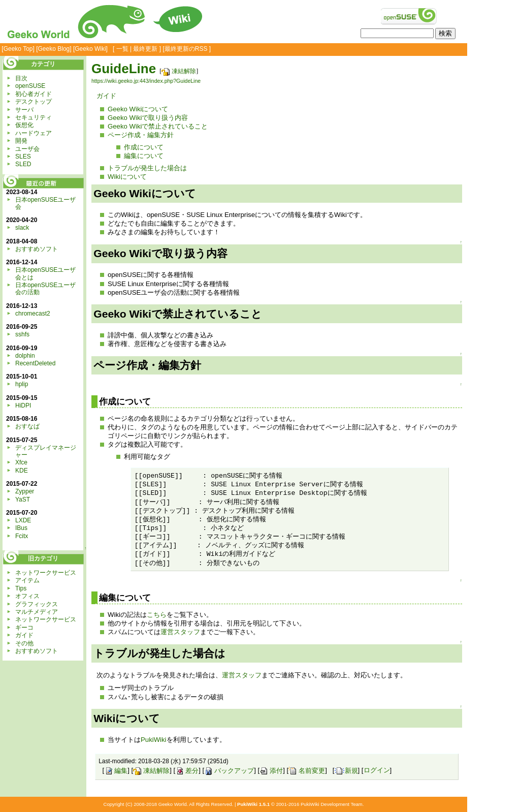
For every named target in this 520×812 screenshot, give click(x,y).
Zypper (25, 491)
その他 (24, 643)
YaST (23, 499)
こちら (157, 615)
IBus (21, 528)
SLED (23, 164)
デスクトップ (34, 102)
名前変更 (307, 771)
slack (22, 228)
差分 (187, 771)
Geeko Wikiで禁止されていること (158, 126)
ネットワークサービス (46, 573)
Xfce (21, 462)
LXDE (23, 520)
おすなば (27, 426)
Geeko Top (18, 49)
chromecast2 (33, 314)
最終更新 (145, 49)
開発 (21, 141)
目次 (21, 78)
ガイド (106, 96)
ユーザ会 (27, 149)
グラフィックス (37, 604)
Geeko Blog (54, 49)
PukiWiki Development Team (332, 804)
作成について (144, 147)
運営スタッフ (180, 632)
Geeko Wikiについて (138, 109)
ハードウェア (34, 133)
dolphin (25, 356)
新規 (346, 771)
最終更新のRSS (186, 49)
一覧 (122, 49)
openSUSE (30, 86)
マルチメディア (37, 612)
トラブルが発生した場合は (147, 168)
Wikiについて (127, 177)
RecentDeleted (35, 363)
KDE (22, 471)
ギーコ (24, 628)
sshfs (22, 334)
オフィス (27, 596)
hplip (22, 384)
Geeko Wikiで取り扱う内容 (148, 118)
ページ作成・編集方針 (141, 135)
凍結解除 (179, 71)
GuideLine (124, 69)
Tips (21, 588)
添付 (271, 771)
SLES (23, 157)
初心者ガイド (34, 94)
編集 (116, 771)
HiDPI (23, 405)
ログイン (377, 771)
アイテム (27, 580)
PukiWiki (154, 740)
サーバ (24, 110)
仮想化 (24, 125)
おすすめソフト (37, 249)
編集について (144, 156)
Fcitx (22, 536)
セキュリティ (34, 117)
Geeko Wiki (90, 49)
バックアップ (229, 771)
